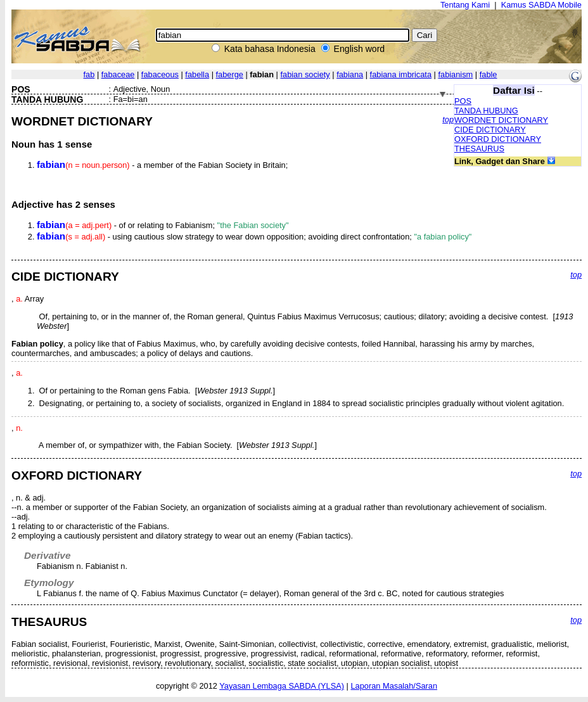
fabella (197, 74)
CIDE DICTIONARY (490, 130)
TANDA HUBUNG (486, 111)
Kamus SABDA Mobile (541, 5)
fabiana (350, 74)
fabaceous (160, 74)
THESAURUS (479, 149)
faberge (230, 74)
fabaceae (118, 74)
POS (463, 101)
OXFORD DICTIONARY (498, 139)
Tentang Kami (465, 5)
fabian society (305, 74)
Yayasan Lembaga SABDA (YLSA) (282, 686)
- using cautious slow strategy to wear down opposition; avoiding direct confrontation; (254, 237)
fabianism (455, 74)
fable (489, 74)
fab (89, 74)
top (448, 119)
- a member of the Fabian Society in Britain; (162, 165)
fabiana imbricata (401, 74)
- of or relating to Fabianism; (163, 225)
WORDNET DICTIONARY (501, 120)
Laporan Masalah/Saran (394, 686)
